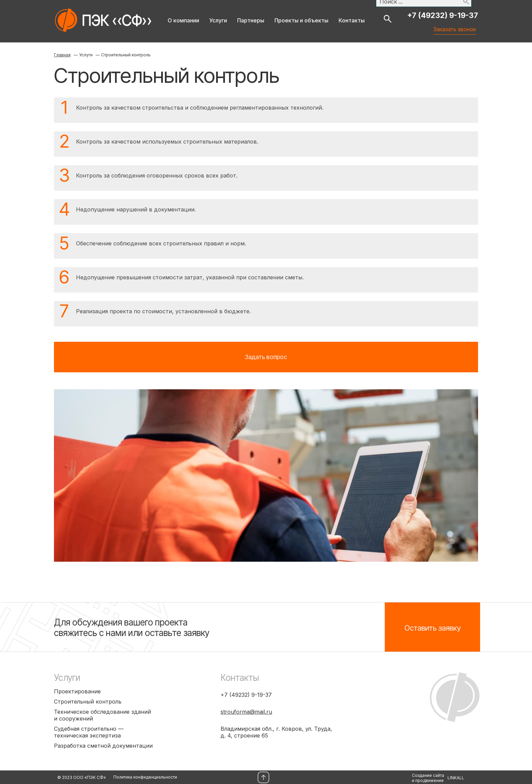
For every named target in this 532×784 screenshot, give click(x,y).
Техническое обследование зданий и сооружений (102, 715)
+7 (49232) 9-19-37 (443, 15)
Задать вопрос (266, 357)
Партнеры (251, 20)
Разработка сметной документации (103, 746)
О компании (183, 20)
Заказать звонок (457, 25)
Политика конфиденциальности (145, 777)
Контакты (352, 20)
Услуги (218, 20)
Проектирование (77, 691)
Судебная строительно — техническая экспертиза (89, 732)
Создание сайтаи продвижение (428, 778)
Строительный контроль (88, 702)
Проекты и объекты (301, 20)
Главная (62, 55)
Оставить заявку (433, 628)
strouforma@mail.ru (246, 712)
